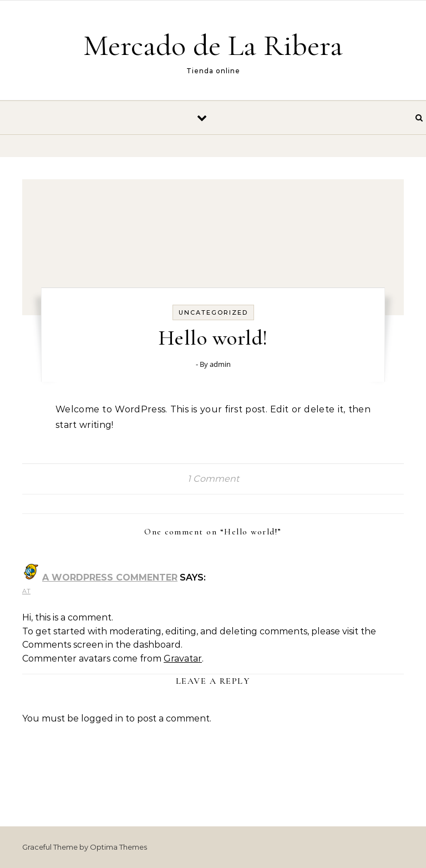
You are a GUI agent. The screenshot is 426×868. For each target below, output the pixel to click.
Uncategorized (213, 312)
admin (220, 364)
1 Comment (213, 479)
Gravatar (183, 658)
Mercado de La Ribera (213, 45)
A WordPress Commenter (110, 577)
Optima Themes (118, 847)
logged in (102, 718)
